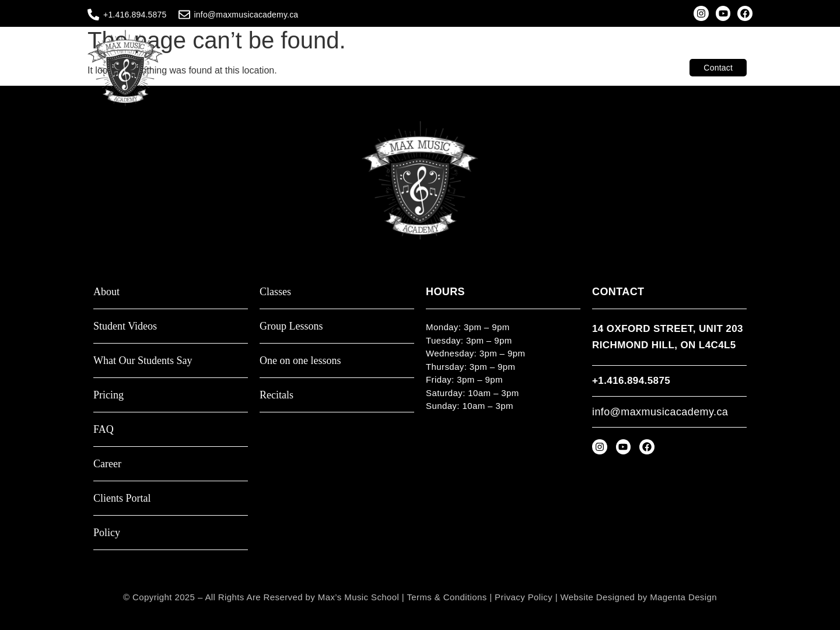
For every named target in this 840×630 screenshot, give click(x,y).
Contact (718, 68)
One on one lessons (300, 361)
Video (518, 68)
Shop (555, 68)
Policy (107, 533)
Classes (369, 68)
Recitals (276, 395)
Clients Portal (653, 68)
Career (107, 464)
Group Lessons (291, 326)
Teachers (467, 68)
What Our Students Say (143, 361)
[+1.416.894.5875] (93, 15)
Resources (596, 68)
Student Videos (125, 326)
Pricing (108, 395)
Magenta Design (683, 597)
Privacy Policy (524, 597)
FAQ (104, 430)
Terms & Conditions (447, 597)
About (417, 68)
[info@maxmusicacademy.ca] (184, 15)
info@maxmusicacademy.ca (246, 15)
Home (326, 68)
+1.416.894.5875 (135, 15)
